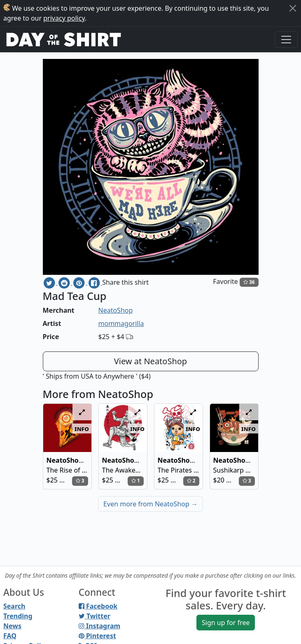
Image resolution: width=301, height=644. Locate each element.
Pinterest (97, 636)
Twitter (94, 616)
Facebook (98, 606)
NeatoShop (116, 310)
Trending (18, 616)
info (82, 429)
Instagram (99, 626)
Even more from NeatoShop (150, 504)
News (12, 626)
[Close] (293, 8)
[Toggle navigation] (286, 40)
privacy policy (64, 18)
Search (14, 606)
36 (249, 282)
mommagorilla (121, 323)
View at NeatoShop (150, 361)
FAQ (10, 636)
